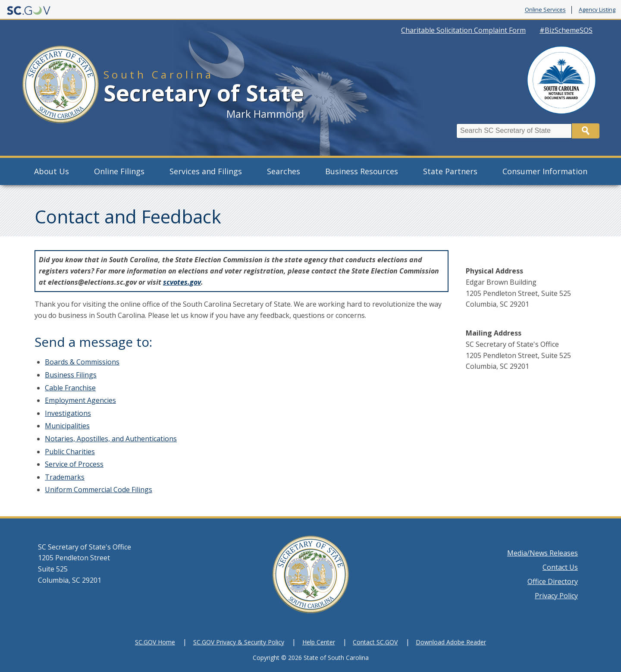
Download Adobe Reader (451, 642)
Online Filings (119, 171)
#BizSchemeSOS (566, 30)
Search (586, 131)
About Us (52, 171)
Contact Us (560, 567)
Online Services (545, 10)
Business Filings (71, 375)
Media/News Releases (543, 553)
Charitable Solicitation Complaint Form (463, 30)
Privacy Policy (556, 596)
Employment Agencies (80, 400)
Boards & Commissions (82, 362)
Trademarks (65, 477)
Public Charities (70, 452)
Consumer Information (545, 171)
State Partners (450, 171)
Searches (284, 171)
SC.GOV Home (155, 642)
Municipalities (67, 426)
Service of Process (74, 464)
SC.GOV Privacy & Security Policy (239, 642)
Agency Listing (597, 10)
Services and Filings (206, 171)
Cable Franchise (70, 388)
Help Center (319, 642)
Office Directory (553, 581)
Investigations (68, 413)
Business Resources (362, 171)
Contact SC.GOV (375, 642)
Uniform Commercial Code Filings (99, 490)
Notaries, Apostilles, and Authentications (111, 439)
